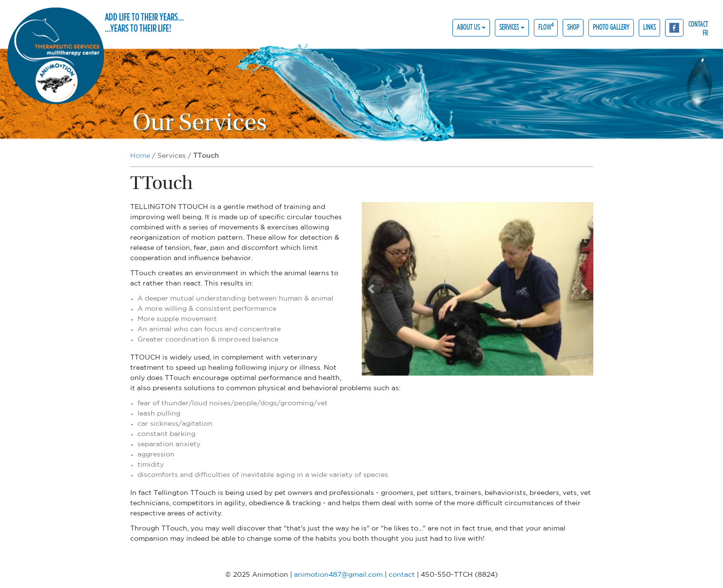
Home (140, 156)
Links (649, 27)
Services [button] (509, 27)
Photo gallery (611, 27)
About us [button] (468, 27)
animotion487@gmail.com (338, 575)
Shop (573, 27)
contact (698, 24)
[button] (371, 289)
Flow (546, 27)
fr (705, 32)
